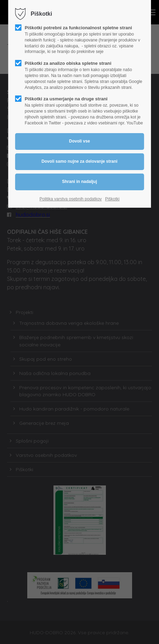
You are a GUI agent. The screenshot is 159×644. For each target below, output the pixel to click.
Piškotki (112, 199)
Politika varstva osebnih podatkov (71, 199)
